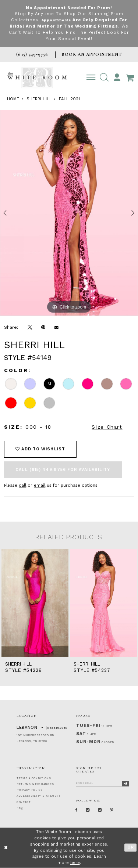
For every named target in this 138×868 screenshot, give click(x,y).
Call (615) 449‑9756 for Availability (63, 470)
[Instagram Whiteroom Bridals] (105, 810)
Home (13, 99)
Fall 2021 (69, 99)
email (40, 485)
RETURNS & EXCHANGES (35, 784)
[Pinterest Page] (119, 810)
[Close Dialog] (6, 848)
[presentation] (35, 603)
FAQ (20, 808)
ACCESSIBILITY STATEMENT (39, 796)
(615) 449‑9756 (56, 728)
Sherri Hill (39, 99)
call (22, 485)
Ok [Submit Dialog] (131, 848)
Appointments (56, 20)
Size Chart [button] (107, 427)
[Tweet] (30, 327)
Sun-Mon (88, 742)
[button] (104, 78)
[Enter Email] (102, 783)
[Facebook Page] (78, 810)
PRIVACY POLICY (30, 790)
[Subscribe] (125, 784)
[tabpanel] (69, 213)
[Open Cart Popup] (130, 78)
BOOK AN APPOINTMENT (91, 54)
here (75, 863)
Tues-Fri (88, 726)
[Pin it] (43, 327)
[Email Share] (57, 327)
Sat (81, 734)
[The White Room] (37, 78)
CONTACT (24, 802)
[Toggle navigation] (91, 78)
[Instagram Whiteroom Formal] (91, 810)
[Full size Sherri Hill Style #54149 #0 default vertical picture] (69, 213)
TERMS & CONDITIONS (34, 778)
